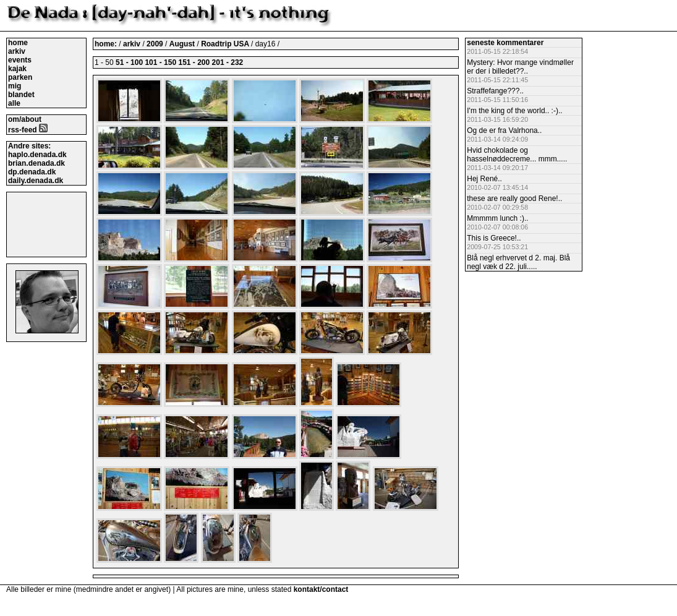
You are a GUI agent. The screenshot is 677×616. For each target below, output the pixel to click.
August (183, 44)
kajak (17, 69)
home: (107, 44)
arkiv (17, 51)
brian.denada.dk (36, 163)
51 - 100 (129, 62)
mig (15, 86)
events (20, 60)
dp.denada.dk (32, 172)
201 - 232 (228, 62)
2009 (155, 44)
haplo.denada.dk (37, 155)
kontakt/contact (321, 589)
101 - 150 (160, 62)
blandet (21, 95)
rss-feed (28, 130)
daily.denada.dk (36, 181)
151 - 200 (194, 62)
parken (20, 77)
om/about (25, 119)
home (18, 43)
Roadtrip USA (226, 44)
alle (14, 103)
